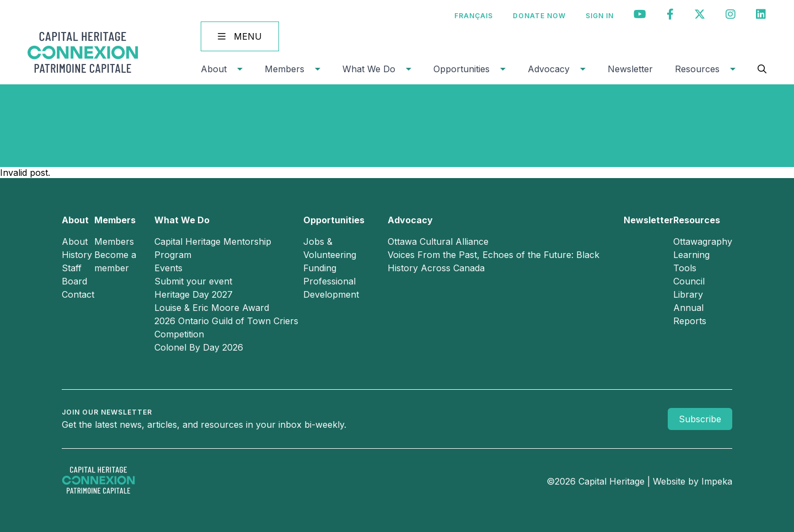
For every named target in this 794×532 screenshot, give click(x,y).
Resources (697, 69)
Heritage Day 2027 (194, 294)
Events (168, 268)
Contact (78, 294)
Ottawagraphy (703, 241)
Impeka (717, 481)
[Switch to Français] (474, 16)
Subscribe (700, 419)
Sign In (600, 16)
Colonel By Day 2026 (199, 347)
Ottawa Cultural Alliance (438, 241)
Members (285, 69)
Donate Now (539, 16)
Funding (320, 268)
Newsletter (630, 69)
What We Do (369, 69)
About (214, 69)
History (77, 255)
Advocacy (549, 69)
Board (74, 281)
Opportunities (462, 69)
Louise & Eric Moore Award (212, 308)
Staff (72, 268)
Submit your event (193, 281)
